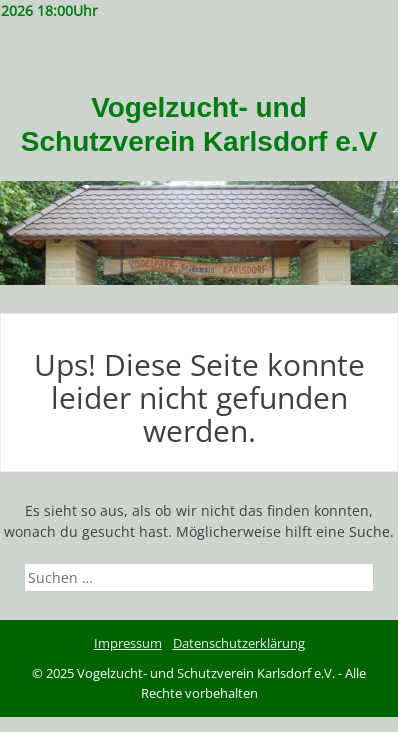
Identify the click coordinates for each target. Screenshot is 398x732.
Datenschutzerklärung (239, 643)
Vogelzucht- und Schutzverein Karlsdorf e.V (199, 124)
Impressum (128, 643)
